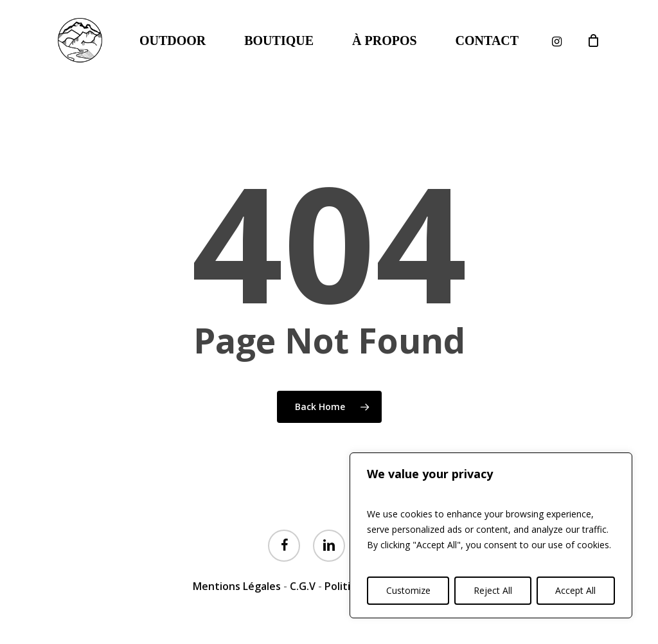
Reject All (493, 590)
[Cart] (593, 40)
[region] (491, 535)
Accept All (575, 590)
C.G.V (303, 586)
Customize (408, 590)
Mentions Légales (237, 586)
